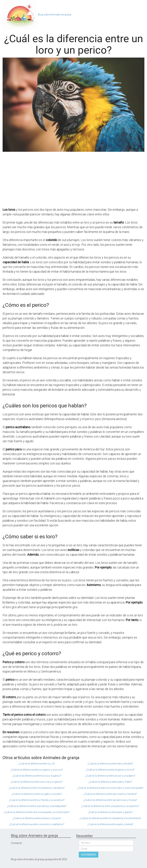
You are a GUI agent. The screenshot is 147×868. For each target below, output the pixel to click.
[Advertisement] (73, 179)
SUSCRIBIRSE (89, 855)
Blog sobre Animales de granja (55, 15)
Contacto (16, 843)
